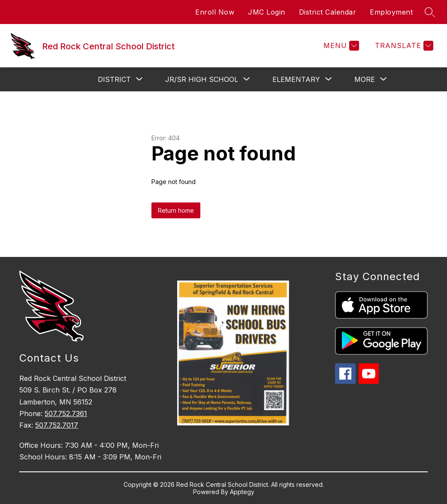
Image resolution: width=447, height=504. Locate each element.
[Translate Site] (403, 46)
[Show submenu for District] (114, 79)
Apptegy (242, 492)
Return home (176, 210)
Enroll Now (215, 12)
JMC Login (267, 12)
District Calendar (328, 12)
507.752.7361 (66, 413)
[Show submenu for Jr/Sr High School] (202, 79)
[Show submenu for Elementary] (296, 79)
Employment (391, 12)
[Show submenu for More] (365, 79)
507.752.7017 (57, 425)
